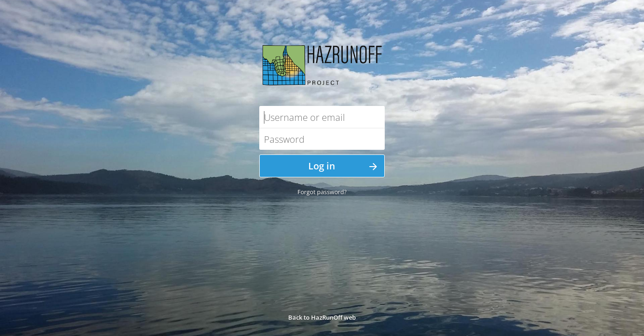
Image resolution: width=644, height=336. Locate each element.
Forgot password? (322, 192)
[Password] (322, 139)
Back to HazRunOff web (322, 317)
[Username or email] (322, 117)
